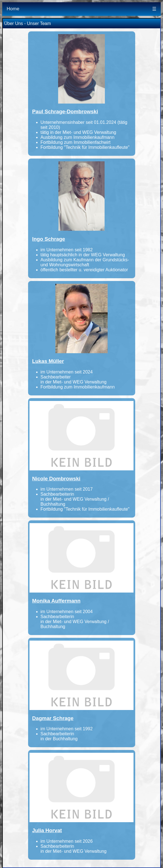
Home (13, 9)
